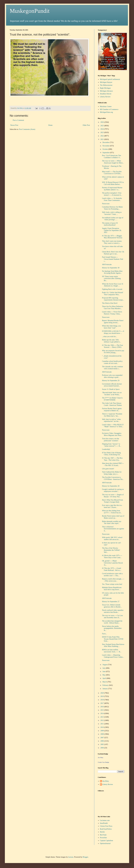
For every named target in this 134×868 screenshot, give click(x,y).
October (105, 149)
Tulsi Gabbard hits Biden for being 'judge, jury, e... (112, 473)
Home (50, 125)
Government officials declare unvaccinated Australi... (112, 385)
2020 (102, 693)
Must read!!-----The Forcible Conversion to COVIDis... (112, 173)
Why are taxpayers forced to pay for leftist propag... (113, 352)
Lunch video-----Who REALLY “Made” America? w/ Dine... (113, 426)
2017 (102, 703)
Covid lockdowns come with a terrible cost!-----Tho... (112, 575)
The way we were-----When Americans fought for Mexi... (113, 162)
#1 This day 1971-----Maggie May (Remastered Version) (112, 237)
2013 (102, 717)
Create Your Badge (103, 762)
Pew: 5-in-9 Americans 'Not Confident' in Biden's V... (112, 157)
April (104, 678)
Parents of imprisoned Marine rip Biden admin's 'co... (112, 189)
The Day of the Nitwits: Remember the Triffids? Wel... (111, 550)
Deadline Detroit (106, 94)
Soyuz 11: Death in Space (111, 389)
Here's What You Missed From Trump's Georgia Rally (112, 501)
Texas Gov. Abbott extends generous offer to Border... (112, 606)
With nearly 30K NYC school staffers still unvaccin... (112, 538)
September (106, 153)
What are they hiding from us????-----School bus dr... (112, 512)
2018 (102, 700)
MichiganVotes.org (106, 112)
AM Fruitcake (107, 264)
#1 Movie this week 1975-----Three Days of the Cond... (112, 557)
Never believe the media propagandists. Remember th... (112, 628)
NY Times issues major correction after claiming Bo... (111, 279)
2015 (102, 710)
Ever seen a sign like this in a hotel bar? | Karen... (112, 506)
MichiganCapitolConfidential (110, 79)
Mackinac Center (106, 107)
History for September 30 (111, 268)
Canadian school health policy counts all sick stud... (112, 362)
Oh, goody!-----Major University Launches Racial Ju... (112, 563)
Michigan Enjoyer (106, 82)
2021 (102, 139)
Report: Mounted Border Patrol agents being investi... (113, 322)
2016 (102, 707)
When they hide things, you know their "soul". (111, 327)
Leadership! (106, 449)
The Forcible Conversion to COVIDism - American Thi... (113, 478)
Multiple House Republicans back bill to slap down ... (112, 589)
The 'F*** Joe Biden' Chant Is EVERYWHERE (112, 399)
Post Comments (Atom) (27, 129)
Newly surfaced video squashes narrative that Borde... (113, 611)
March (105, 682)
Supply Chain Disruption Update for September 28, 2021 (112, 230)
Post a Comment (18, 120)
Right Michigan (105, 88)
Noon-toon (106, 204)
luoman (71, 857)
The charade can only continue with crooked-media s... (112, 368)
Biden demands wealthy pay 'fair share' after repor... (112, 522)
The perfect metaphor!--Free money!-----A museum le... (112, 194)
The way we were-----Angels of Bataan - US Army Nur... (113, 496)
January (105, 689)
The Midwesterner (106, 85)
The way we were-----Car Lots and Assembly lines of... (112, 617)
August (105, 665)
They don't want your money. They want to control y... (112, 242)
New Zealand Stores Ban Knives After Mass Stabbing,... (113, 645)
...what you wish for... (109, 337)
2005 (102, 744)
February (106, 685)
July (104, 668)
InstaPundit (104, 823)
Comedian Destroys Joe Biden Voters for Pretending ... (112, 208)
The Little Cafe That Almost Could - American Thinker (112, 404)
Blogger (85, 857)
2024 (102, 129)
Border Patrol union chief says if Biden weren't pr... (113, 517)
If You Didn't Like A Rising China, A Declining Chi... (112, 454)
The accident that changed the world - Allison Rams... (112, 622)
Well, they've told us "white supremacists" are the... (111, 420)
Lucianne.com (105, 820)
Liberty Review (105, 97)
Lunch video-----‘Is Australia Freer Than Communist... (112, 199)
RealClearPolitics (106, 829)
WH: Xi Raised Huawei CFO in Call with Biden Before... (113, 183)
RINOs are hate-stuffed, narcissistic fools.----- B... (112, 651)
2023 (102, 132)
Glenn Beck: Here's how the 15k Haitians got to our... (113, 253)
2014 (102, 713)
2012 (102, 720)
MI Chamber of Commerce (109, 109)
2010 (102, 727)
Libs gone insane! (108, 469)
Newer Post (14, 125)
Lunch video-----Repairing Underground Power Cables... (113, 656)
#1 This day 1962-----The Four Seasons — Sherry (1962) (112, 346)
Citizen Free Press (106, 826)
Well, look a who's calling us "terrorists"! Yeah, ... (112, 213)
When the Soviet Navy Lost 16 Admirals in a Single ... (113, 285)
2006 (102, 741)
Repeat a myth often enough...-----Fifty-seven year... (113, 580)
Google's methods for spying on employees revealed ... (113, 490)
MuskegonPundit (30, 11)
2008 (102, 734)
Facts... (104, 634)
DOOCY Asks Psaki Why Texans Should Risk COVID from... (113, 639)
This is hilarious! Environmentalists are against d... (113, 529)
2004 (102, 748)
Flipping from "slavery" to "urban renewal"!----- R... (112, 445)
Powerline (103, 838)
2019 (102, 696)
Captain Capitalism (107, 841)
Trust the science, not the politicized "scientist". (111, 440)
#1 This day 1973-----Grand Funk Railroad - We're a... (112, 569)
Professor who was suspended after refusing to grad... (112, 376)
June (104, 672)
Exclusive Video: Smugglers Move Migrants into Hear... (112, 434)
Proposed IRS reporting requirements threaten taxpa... (113, 299)
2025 (102, 126)
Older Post (86, 125)
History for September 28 (111, 486)
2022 (102, 136)
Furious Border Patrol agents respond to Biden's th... (112, 410)
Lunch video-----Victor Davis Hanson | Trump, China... (112, 313)
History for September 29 (111, 381)
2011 (102, 724)
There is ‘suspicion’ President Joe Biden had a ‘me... (112, 415)
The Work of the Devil (110, 303)
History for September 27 (111, 602)
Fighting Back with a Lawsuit (112, 289)
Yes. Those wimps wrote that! (112, 584)
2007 (102, 738)
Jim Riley (101, 758)
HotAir (102, 832)
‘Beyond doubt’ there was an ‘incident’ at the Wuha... (112, 394)
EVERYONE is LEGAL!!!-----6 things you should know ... (113, 332)
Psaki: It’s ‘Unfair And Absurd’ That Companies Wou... (113, 294)
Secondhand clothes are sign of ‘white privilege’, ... (113, 219)
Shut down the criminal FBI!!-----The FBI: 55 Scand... (113, 464)
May (104, 675)
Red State (103, 835)
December (106, 142)
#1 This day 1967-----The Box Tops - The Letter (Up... (112, 459)
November (106, 146)
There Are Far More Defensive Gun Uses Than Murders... (113, 307)
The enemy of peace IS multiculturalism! (110, 224)
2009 (102, 731)
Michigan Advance (106, 91)
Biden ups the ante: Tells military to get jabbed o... (112, 341)
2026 (102, 122)
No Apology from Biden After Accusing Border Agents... (112, 272)
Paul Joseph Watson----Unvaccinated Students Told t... (112, 259)
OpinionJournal (105, 843)
